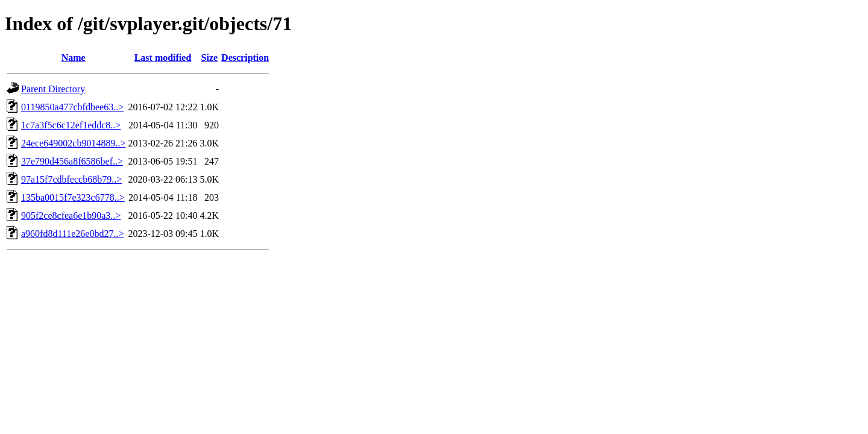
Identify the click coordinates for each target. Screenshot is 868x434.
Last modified (163, 58)
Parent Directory (53, 89)
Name (74, 58)
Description (245, 58)
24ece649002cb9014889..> (73, 143)
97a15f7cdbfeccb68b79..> (71, 179)
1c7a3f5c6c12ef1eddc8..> (71, 125)
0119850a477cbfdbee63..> (72, 107)
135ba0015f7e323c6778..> (73, 197)
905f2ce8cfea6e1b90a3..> (71, 215)
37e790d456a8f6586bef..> (72, 161)
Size (210, 58)
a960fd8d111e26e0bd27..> (72, 234)
